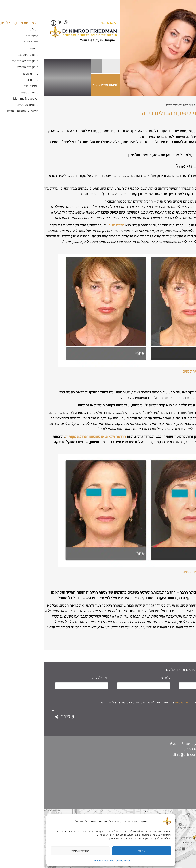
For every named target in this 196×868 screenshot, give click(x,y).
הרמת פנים (72, 225)
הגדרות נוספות (36, 851)
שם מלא (183, 678)
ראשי (192, 105)
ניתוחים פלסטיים (177, 105)
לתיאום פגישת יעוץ (62, 89)
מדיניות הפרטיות (140, 702)
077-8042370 (64, 23)
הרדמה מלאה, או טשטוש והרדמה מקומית (51, 437)
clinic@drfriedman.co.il (146, 755)
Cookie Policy (79, 861)
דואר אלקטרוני (56, 678)
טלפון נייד (120, 678)
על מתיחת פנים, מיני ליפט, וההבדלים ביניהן (144, 105)
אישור (97, 851)
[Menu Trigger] (185, 8)
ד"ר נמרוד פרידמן (170, 124)
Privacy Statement (59, 861)
